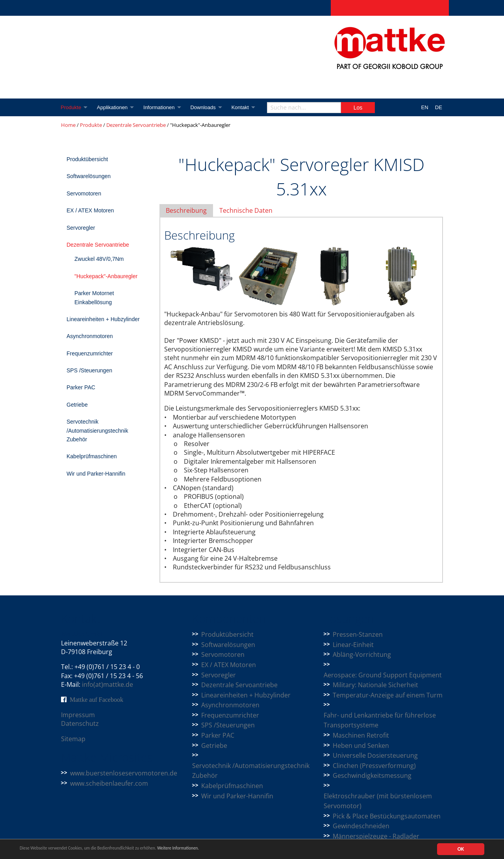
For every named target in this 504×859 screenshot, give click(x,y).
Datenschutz (80, 723)
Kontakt (246, 107)
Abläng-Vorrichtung (362, 654)
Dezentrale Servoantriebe (136, 125)
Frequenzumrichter (90, 353)
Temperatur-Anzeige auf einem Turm (388, 695)
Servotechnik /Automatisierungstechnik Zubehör (97, 430)
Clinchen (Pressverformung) (374, 766)
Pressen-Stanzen (358, 634)
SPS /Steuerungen (89, 370)
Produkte (71, 107)
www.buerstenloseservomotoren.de (124, 773)
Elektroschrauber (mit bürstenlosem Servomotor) (378, 801)
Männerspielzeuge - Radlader (376, 836)
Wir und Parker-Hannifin (96, 474)
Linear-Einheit (353, 645)
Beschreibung (186, 210)
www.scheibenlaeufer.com (109, 783)
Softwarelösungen (89, 176)
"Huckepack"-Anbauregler (106, 276)
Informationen (162, 107)
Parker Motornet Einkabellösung (94, 297)
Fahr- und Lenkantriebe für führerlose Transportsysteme (380, 720)
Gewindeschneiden (361, 826)
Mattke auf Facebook (96, 699)
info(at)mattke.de (107, 684)
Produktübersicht (87, 159)
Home (68, 125)
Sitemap (73, 739)
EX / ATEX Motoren (90, 210)
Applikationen (114, 107)
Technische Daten (246, 210)
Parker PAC (81, 387)
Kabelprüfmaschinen (92, 456)
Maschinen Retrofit (361, 735)
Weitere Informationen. (214, 849)
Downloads (208, 107)
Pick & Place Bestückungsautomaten (387, 816)
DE (439, 107)
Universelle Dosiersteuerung (375, 755)
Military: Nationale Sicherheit (375, 685)
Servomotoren (84, 193)
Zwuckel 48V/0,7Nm (99, 259)
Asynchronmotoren (90, 336)
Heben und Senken (361, 746)
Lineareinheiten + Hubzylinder (103, 319)
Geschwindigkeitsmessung (372, 775)
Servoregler (81, 228)
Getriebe (77, 405)
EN (425, 107)
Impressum (78, 715)
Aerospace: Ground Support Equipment (383, 675)
